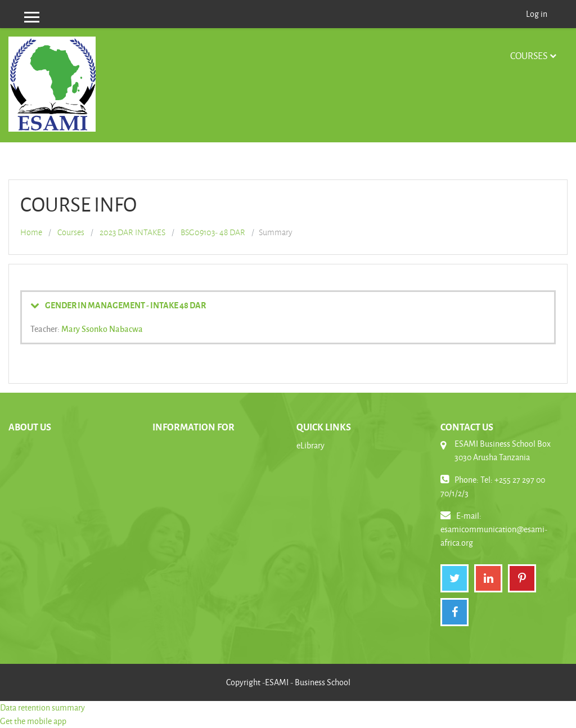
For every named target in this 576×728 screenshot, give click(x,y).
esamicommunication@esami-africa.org (494, 536)
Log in (537, 14)
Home (31, 232)
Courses (529, 55)
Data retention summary (42, 707)
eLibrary (310, 445)
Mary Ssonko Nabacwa (102, 329)
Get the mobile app (33, 721)
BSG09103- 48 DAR (213, 232)
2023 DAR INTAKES (132, 232)
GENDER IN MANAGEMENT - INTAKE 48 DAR (125, 305)
